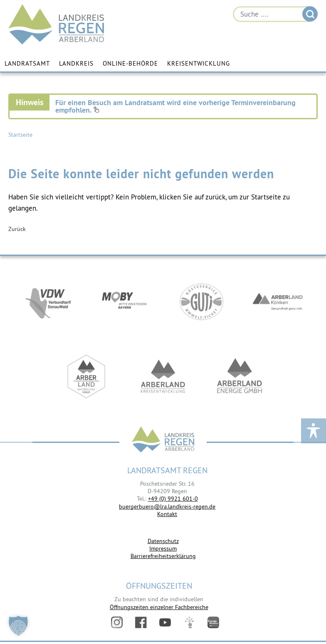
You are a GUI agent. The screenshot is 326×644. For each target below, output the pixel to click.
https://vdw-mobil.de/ (48, 302)
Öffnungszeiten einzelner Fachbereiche (159, 607)
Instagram (117, 622)
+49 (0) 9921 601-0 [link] (173, 499)
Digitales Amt (189, 622)
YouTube (165, 622)
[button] (18, 626)
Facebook (141, 622)
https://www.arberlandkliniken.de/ (278, 302)
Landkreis (76, 63)
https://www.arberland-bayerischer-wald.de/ (86, 376)
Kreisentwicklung (199, 63)
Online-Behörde (130, 63)
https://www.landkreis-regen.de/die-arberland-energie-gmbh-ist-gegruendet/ (240, 376)
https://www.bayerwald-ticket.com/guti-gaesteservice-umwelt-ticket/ (201, 302)
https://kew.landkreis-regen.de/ (163, 376)
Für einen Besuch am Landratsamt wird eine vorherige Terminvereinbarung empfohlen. (175, 106)
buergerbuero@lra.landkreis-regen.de (167, 506)
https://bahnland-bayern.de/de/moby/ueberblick (125, 302)
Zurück (17, 229)
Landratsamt (27, 63)
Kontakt (167, 514)
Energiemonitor (213, 622)
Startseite (20, 135)
